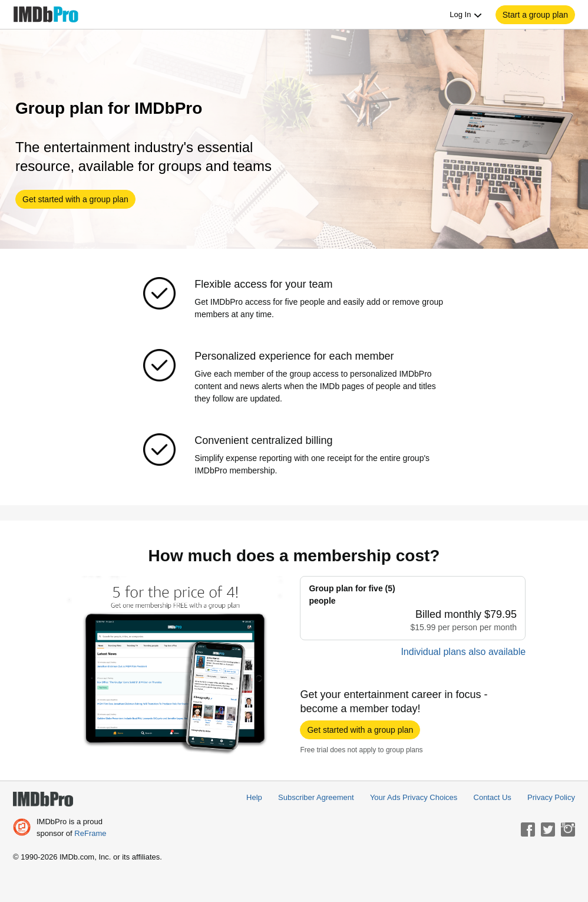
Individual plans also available (463, 652)
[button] (535, 15)
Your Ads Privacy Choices (414, 797)
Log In (466, 15)
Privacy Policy (551, 797)
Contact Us (493, 797)
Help (254, 797)
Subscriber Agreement (316, 797)
